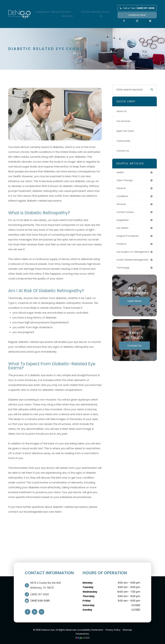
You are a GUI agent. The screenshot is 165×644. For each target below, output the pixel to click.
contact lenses (126, 213)
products (122, 246)
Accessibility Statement (90, 630)
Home (39, 12)
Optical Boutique (67, 14)
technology (124, 275)
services (122, 205)
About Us (122, 111)
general (121, 189)
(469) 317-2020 (40, 594)
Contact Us (105, 14)
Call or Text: (137, 8)
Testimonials (124, 141)
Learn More (135, 308)
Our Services (124, 121)
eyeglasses (123, 221)
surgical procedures (129, 238)
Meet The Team (126, 131)
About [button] (46, 13)
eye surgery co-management (126, 255)
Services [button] (56, 13)
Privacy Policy (113, 630)
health (121, 172)
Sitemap (127, 630)
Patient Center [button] (90, 13)
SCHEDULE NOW (137, 15)
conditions (123, 197)
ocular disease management (126, 266)
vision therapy (125, 181)
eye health (123, 229)
